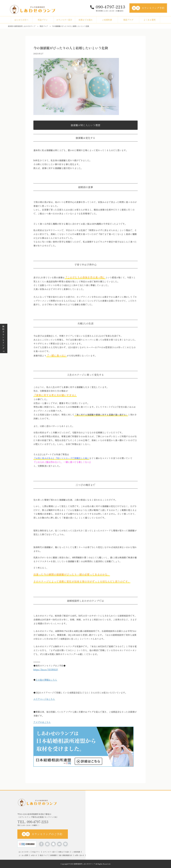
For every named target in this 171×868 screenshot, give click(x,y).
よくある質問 (150, 20)
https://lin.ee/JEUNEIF (46, 669)
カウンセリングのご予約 (42, 834)
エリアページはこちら (44, 699)
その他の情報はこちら (46, 680)
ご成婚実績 (107, 20)
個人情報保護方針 (66, 855)
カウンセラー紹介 (64, 20)
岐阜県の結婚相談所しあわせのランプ (22, 26)
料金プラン (43, 20)
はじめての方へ (21, 20)
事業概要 (53, 855)
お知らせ (34, 855)
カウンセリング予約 (148, 8)
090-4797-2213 (111, 7)
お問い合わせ (79, 855)
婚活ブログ (128, 20)
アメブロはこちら (42, 722)
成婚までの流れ (86, 20)
